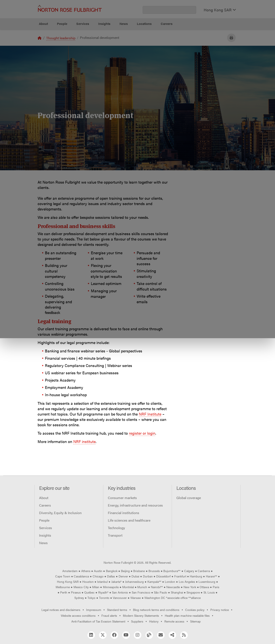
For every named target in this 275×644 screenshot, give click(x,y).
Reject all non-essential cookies (192, 45)
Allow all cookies (89, 45)
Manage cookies (140, 45)
